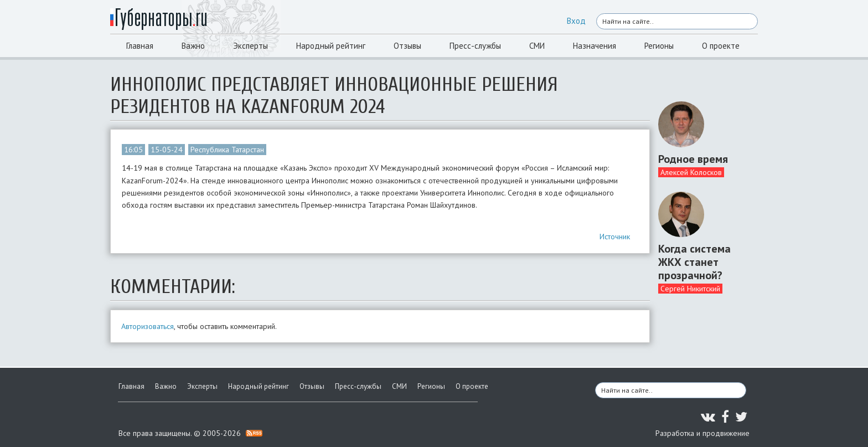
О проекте (721, 46)
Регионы (659, 46)
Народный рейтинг (331, 46)
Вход (576, 21)
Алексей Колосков (691, 172)
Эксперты (250, 46)
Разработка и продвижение (702, 433)
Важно (193, 46)
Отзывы (407, 46)
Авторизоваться (148, 326)
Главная (140, 46)
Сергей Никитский (690, 289)
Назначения (595, 46)
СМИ (537, 46)
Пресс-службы (475, 46)
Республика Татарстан (227, 150)
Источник (615, 237)
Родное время (693, 159)
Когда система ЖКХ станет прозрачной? (694, 262)
